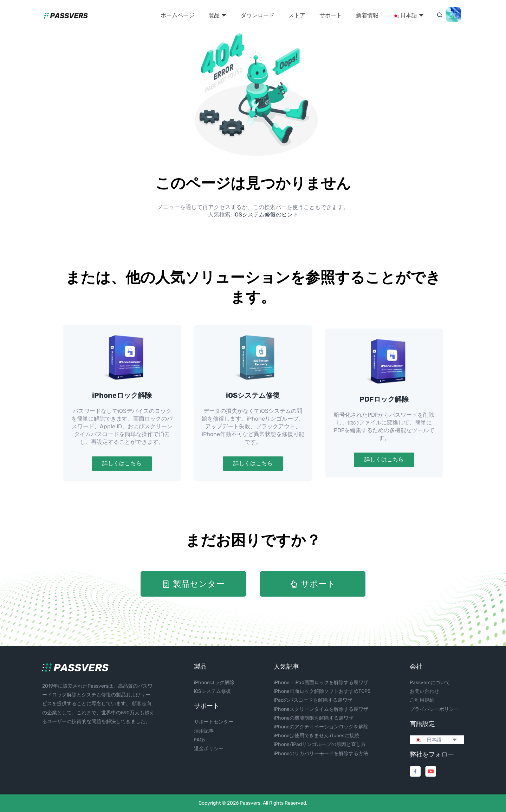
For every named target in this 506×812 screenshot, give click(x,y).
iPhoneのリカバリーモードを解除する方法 (321, 753)
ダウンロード (258, 15)
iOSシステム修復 (253, 395)
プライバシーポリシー (434, 709)
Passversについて (430, 683)
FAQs (200, 740)
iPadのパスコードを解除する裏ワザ (313, 700)
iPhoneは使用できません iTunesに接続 (316, 736)
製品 (218, 15)
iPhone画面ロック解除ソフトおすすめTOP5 (322, 691)
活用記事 (204, 731)
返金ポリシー (209, 749)
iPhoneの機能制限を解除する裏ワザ (314, 718)
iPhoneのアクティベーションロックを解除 (321, 727)
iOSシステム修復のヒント (266, 215)
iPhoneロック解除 (122, 395)
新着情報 (367, 15)
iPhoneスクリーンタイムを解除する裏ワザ (321, 709)
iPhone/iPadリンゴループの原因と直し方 (320, 744)
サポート (331, 15)
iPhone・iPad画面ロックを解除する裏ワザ (321, 683)
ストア (297, 15)
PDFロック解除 (384, 399)
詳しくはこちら (122, 463)
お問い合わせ (424, 691)
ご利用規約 (422, 700)
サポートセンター (214, 722)
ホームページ (177, 15)
